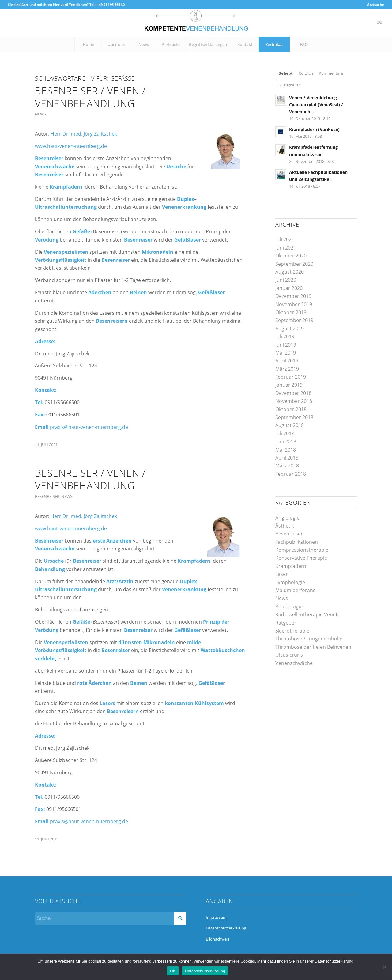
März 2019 (287, 369)
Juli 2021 (285, 239)
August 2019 (290, 329)
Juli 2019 (285, 336)
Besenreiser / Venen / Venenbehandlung (90, 97)
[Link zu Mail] (379, 23)
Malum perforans (295, 590)
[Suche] (111, 918)
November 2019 (294, 304)
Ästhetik (285, 526)
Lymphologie (290, 582)
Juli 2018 (285, 434)
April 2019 (287, 361)
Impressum (216, 917)
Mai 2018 (286, 450)
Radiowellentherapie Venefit (308, 614)
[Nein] (384, 967)
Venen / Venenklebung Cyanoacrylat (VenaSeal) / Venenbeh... (316, 105)
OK (173, 971)
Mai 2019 (286, 353)
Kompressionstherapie (302, 550)
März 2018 (287, 466)
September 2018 (294, 417)
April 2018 (287, 458)
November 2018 (294, 401)
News (40, 114)
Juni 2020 (286, 280)
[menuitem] (374, 5)
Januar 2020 (289, 288)
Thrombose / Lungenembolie (309, 639)
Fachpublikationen (297, 542)
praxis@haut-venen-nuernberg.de (89, 427)
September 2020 (294, 264)
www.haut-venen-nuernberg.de (71, 146)
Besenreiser (47, 496)
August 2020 (290, 272)
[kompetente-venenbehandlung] (196, 23)
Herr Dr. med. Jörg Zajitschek (84, 134)
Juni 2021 (286, 248)
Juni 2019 (286, 345)
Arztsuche (376, 4)
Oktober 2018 (291, 409)
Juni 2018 (286, 441)
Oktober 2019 (291, 312)
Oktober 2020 (291, 256)
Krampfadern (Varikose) (314, 129)
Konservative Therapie (301, 558)
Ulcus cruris (289, 655)
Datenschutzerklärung (226, 928)
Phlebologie (289, 606)
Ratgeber (286, 623)
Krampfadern (291, 566)
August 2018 (290, 425)
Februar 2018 (291, 474)
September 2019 (294, 320)
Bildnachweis (218, 939)
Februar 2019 (291, 377)
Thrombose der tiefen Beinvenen (313, 647)
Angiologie (287, 518)
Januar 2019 (289, 385)
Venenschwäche (294, 663)
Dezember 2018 (293, 393)
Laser (282, 574)
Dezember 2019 (293, 296)
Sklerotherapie (292, 631)
